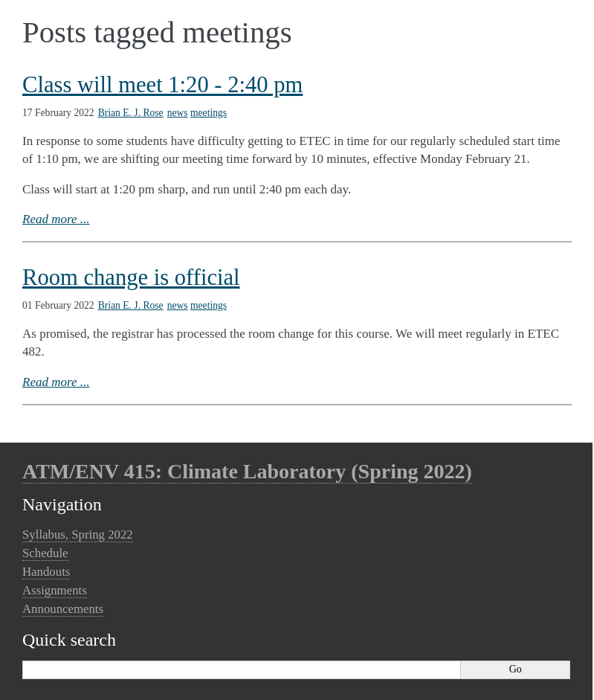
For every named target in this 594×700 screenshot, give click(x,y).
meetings (209, 113)
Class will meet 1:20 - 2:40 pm (162, 85)
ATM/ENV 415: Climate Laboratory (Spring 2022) (247, 471)
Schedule (45, 553)
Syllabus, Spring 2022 (78, 534)
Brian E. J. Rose (131, 113)
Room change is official (131, 277)
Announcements (63, 609)
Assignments (55, 590)
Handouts (46, 572)
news (178, 113)
